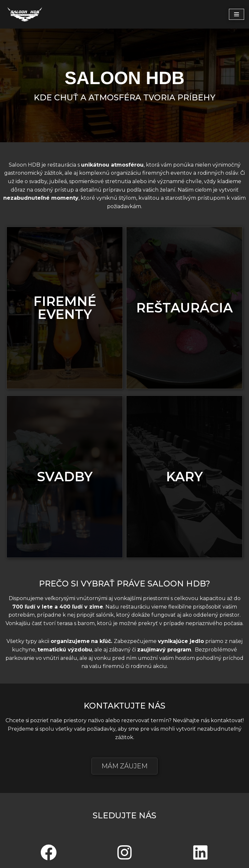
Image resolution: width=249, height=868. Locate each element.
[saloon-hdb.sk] (24, 14)
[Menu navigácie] (237, 14)
